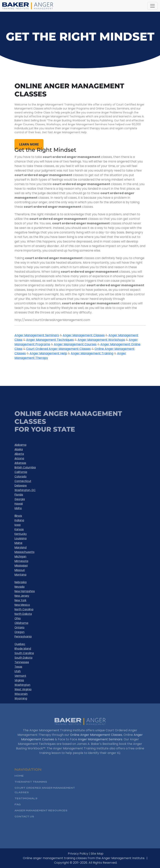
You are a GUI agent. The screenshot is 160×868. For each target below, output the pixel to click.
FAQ (18, 810)
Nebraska (21, 582)
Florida (19, 495)
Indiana (19, 520)
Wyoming (21, 698)
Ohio (18, 618)
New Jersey (22, 596)
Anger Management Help (48, 353)
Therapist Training (31, 787)
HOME (19, 781)
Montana (20, 575)
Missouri (20, 570)
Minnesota (21, 561)
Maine (18, 543)
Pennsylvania (23, 636)
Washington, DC (25, 490)
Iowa (18, 525)
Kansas (19, 529)
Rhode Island (23, 649)
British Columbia (25, 467)
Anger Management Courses (75, 344)
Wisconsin (21, 694)
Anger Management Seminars (37, 335)
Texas (18, 667)
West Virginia (23, 689)
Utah (18, 671)
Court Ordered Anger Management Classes (58, 349)
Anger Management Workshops (101, 340)
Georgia (20, 499)
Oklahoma (21, 623)
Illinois (18, 516)
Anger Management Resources (41, 816)
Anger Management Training (92, 353)
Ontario (19, 627)
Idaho (18, 508)
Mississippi (21, 566)
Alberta (19, 454)
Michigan (20, 556)
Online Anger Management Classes (96, 740)
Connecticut (23, 481)
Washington (22, 685)
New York (20, 600)
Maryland (21, 547)
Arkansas (20, 463)
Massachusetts (24, 552)
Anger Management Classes (84, 335)
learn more (29, 144)
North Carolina (24, 609)
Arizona (19, 458)
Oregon (19, 632)
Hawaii (19, 504)
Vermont (20, 676)
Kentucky (21, 534)
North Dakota (23, 614)
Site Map (103, 854)
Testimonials (26, 804)
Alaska (19, 449)
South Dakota (23, 658)
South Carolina (24, 653)
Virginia (19, 680)
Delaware (21, 486)
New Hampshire (25, 591)
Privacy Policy (84, 854)
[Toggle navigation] (152, 6)
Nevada (19, 587)
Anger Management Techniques (50, 340)
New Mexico (22, 605)
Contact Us (24, 822)
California (21, 472)
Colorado (21, 476)
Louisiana (21, 538)
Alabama (20, 445)
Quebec (20, 644)
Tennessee (22, 662)
